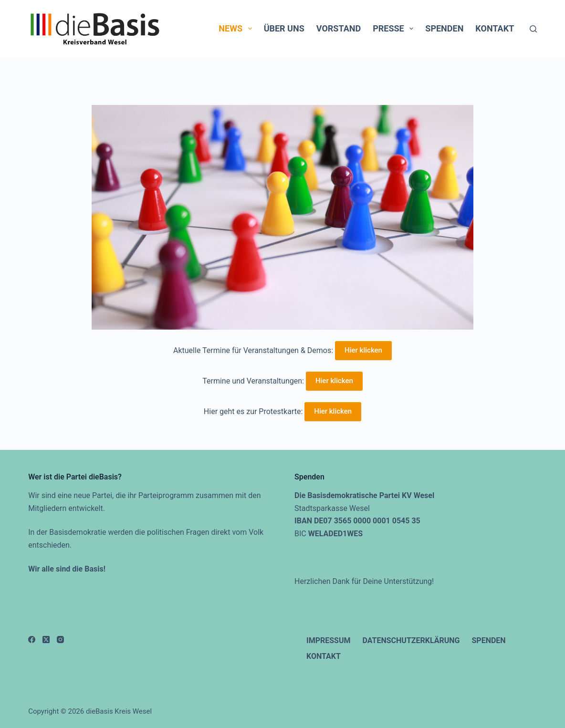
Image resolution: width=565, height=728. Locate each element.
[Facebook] (32, 640)
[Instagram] (60, 640)
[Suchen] (533, 29)
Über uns (284, 28)
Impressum (329, 640)
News (237, 29)
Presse (395, 29)
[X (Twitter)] (46, 640)
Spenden (444, 28)
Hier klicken (363, 350)
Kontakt (495, 28)
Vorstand (339, 28)
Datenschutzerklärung (411, 640)
